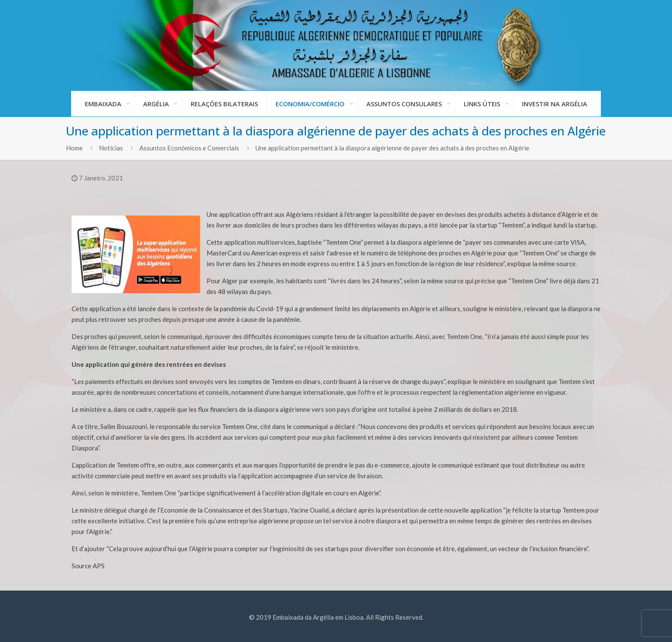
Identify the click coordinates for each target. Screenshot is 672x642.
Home (74, 148)
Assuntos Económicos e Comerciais (189, 148)
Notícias (111, 148)
